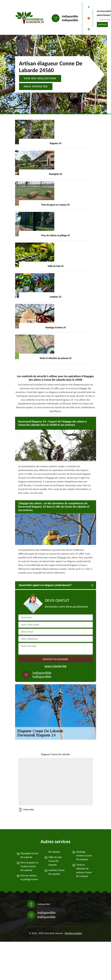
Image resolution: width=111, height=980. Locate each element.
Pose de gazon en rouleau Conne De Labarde (30, 866)
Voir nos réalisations (40, 78)
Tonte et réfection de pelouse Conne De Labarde (84, 870)
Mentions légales (73, 933)
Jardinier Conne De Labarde (56, 872)
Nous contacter (36, 86)
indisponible (70, 16)
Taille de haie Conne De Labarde (55, 861)
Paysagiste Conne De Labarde (30, 855)
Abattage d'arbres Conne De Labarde (84, 856)
